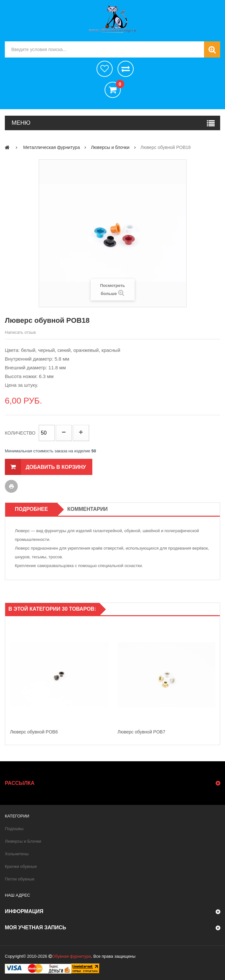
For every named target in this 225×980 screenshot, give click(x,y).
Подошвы (14, 829)
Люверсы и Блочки (23, 841)
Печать (11, 486)
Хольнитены (17, 854)
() (118, 85)
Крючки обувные (21, 866)
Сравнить (126, 69)
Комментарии (87, 509)
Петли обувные (20, 879)
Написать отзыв (20, 332)
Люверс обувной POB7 (141, 732)
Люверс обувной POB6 (34, 732)
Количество (20, 433)
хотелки (105, 69)
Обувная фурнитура (72, 956)
